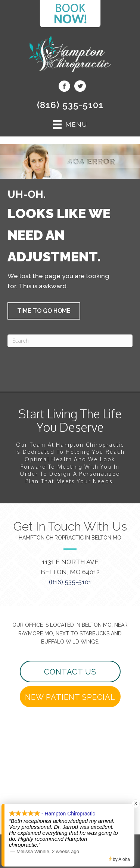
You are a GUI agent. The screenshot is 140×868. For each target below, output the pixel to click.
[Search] (70, 341)
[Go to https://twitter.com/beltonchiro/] (80, 87)
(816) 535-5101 (70, 105)
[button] (44, 311)
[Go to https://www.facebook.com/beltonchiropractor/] (64, 87)
